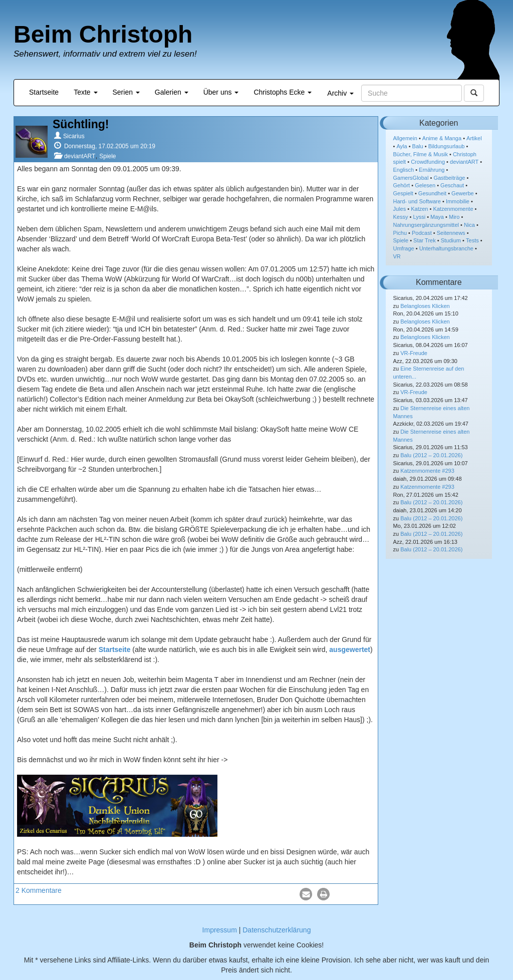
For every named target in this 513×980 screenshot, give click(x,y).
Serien (126, 92)
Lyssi (419, 217)
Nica (469, 225)
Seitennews (451, 233)
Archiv (340, 93)
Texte (85, 92)
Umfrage (404, 248)
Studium (451, 240)
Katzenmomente (453, 209)
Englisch (404, 170)
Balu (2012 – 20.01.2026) (431, 455)
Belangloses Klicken (425, 306)
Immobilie (458, 201)
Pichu (400, 233)
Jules (400, 209)
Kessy (401, 217)
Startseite (44, 92)
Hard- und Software (417, 201)
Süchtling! (81, 124)
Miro (454, 217)
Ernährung (432, 170)
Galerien (172, 92)
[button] (306, 894)
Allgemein (405, 138)
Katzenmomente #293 (427, 471)
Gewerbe (463, 193)
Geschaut (452, 185)
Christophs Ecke (283, 92)
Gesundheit (432, 193)
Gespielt (403, 193)
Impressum (220, 930)
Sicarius (74, 136)
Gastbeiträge (449, 178)
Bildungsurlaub (447, 146)
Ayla (402, 146)
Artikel (474, 138)
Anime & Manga (442, 138)
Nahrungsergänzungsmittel (426, 225)
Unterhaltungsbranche (446, 248)
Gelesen (425, 185)
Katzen (419, 209)
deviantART (80, 156)
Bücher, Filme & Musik (421, 154)
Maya (437, 217)
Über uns (221, 92)
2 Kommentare (39, 890)
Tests (472, 240)
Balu (418, 146)
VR (397, 256)
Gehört (402, 185)
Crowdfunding (428, 162)
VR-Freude (414, 353)
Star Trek (425, 240)
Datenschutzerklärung (277, 930)
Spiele (107, 156)
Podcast (422, 233)
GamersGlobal (411, 178)
